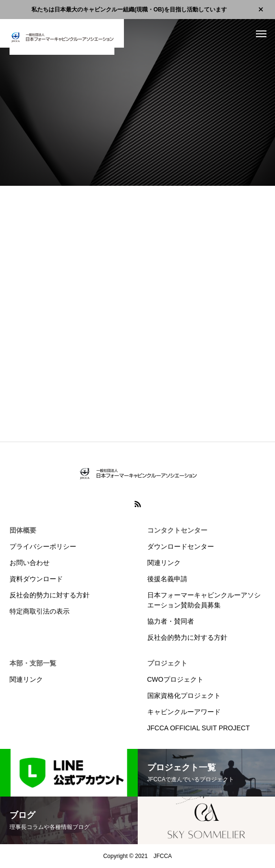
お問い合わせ (30, 563)
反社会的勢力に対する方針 (50, 595)
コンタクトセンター (177, 530)
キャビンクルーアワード (184, 712)
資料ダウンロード (36, 579)
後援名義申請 (167, 579)
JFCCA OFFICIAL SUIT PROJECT (199, 728)
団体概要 (23, 530)
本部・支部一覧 (33, 663)
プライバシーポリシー (43, 546)
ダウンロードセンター (181, 546)
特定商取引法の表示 (40, 611)
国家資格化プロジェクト (184, 696)
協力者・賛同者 (171, 621)
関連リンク (164, 563)
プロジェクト (167, 663)
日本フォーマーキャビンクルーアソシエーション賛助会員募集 (204, 600)
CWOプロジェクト (175, 679)
